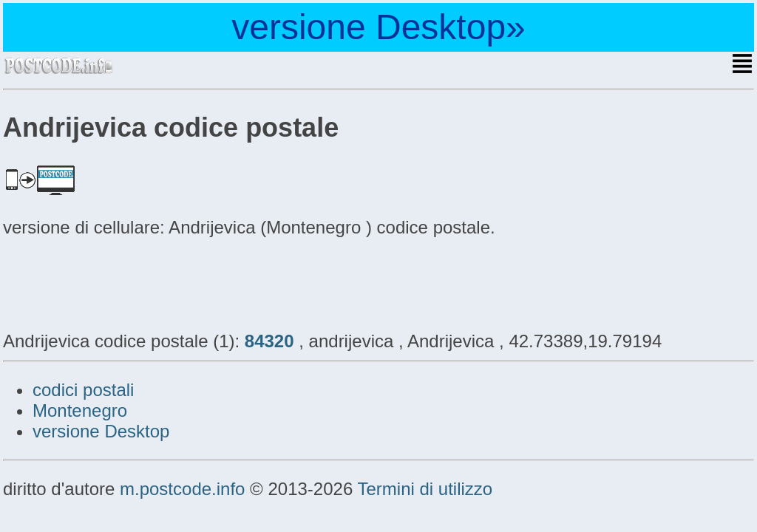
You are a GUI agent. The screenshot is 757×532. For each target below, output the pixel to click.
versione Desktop (101, 431)
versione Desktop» (378, 27)
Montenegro (80, 410)
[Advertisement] (121, 282)
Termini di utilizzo (425, 489)
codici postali (83, 390)
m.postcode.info (182, 489)
